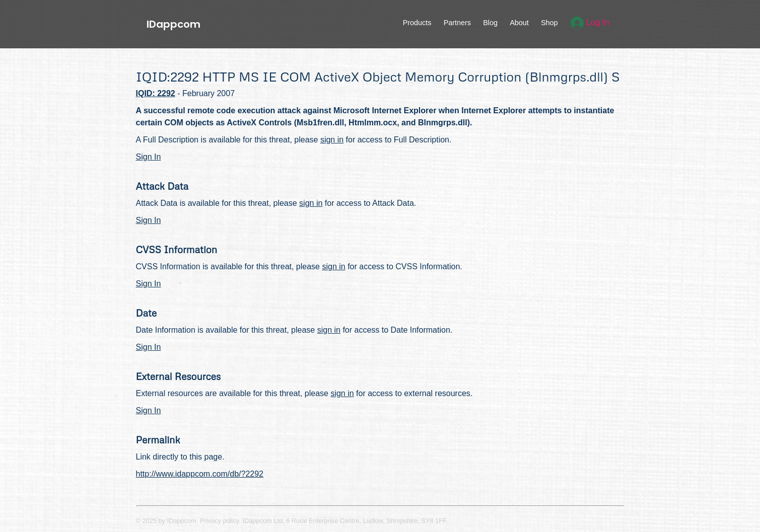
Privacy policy (219, 521)
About (519, 23)
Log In (590, 22)
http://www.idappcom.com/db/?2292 (200, 474)
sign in (332, 140)
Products (417, 23)
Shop (549, 23)
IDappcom (174, 24)
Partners (457, 23)
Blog (490, 23)
